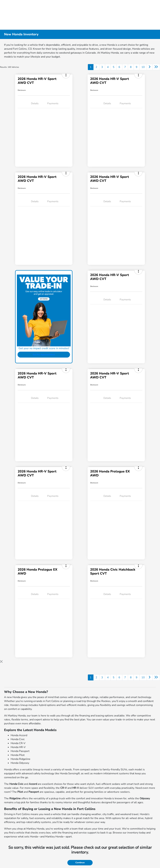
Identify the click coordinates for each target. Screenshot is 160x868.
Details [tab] (35, 103)
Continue (80, 863)
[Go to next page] (150, 67)
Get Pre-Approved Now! (44, 355)
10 (143, 67)
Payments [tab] (53, 103)
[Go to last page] (156, 67)
